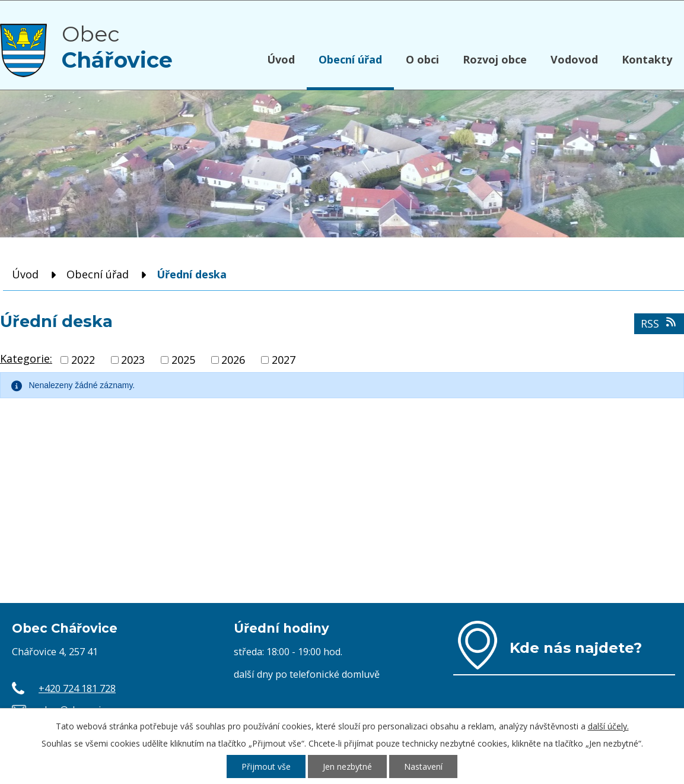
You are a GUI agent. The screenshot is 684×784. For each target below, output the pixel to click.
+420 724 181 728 (77, 688)
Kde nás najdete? (576, 647)
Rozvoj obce (495, 59)
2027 (284, 360)
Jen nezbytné (347, 766)
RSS (659, 323)
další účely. (608, 726)
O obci (422, 59)
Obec (117, 47)
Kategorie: (26, 358)
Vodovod (574, 59)
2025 (183, 360)
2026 (233, 360)
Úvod (281, 59)
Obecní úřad (350, 59)
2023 (133, 360)
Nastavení (423, 766)
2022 (83, 360)
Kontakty (647, 59)
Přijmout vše (266, 766)
